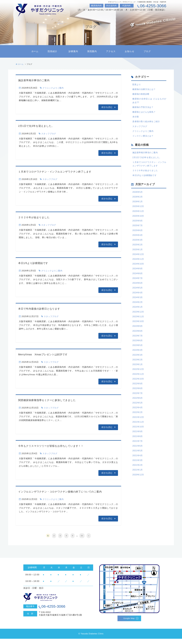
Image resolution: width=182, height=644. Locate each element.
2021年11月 (139, 436)
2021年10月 (139, 441)
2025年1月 (138, 256)
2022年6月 (138, 411)
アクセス (111, 51)
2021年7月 (138, 456)
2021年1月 (138, 486)
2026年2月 (138, 201)
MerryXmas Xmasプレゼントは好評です (48, 354)
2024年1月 (138, 316)
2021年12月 (139, 431)
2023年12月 (139, 321)
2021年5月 (138, 466)
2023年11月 (139, 326)
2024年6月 (138, 291)
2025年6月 (138, 236)
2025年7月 (138, 231)
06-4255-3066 (153, 6)
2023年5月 (138, 356)
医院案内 (92, 51)
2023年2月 (138, 371)
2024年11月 (139, 266)
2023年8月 (138, 341)
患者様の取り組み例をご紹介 (147, 123)
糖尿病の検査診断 (141, 94)
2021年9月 (138, 446)
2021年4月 (138, 471)
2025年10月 (139, 221)
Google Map (129, 624)
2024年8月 (138, 281)
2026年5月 (138, 196)
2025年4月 (138, 241)
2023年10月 (139, 331)
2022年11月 (139, 386)
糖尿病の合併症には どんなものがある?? (149, 101)
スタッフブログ (49, 134)
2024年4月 (138, 301)
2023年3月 (138, 366)
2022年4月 (138, 421)
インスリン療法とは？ (144, 138)
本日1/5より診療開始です (36, 263)
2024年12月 (139, 261)
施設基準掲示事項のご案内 (37, 80)
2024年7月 (138, 286)
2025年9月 (138, 226)
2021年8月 (138, 451)
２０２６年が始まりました (37, 217)
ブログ (147, 51)
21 (82, 541)
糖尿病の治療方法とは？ (145, 89)
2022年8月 (138, 401)
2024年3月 (138, 306)
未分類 (136, 118)
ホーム (35, 51)
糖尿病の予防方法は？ (144, 108)
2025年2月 (138, 251)
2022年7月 (138, 406)
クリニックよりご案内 (54, 88)
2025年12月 (139, 211)
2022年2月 (138, 426)
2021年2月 (138, 481)
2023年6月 (138, 351)
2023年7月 (138, 346)
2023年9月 (138, 336)
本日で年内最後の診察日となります (44, 309)
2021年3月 (138, 476)
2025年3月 (138, 246)
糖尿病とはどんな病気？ (145, 113)
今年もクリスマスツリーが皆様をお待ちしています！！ (58, 446)
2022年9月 (138, 396)
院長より (137, 85)
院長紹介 (52, 51)
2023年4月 (138, 361)
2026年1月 (138, 206)
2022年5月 (138, 416)
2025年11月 (139, 216)
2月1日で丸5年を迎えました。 (40, 126)
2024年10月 (139, 271)
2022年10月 (139, 391)
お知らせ (129, 51)
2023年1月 (138, 376)
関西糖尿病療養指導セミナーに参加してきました (53, 400)
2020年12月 (139, 491)
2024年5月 (138, 296)
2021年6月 (138, 461)
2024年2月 (138, 311)
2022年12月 (139, 381)
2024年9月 (138, 276)
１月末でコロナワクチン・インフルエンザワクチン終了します (63, 171)
